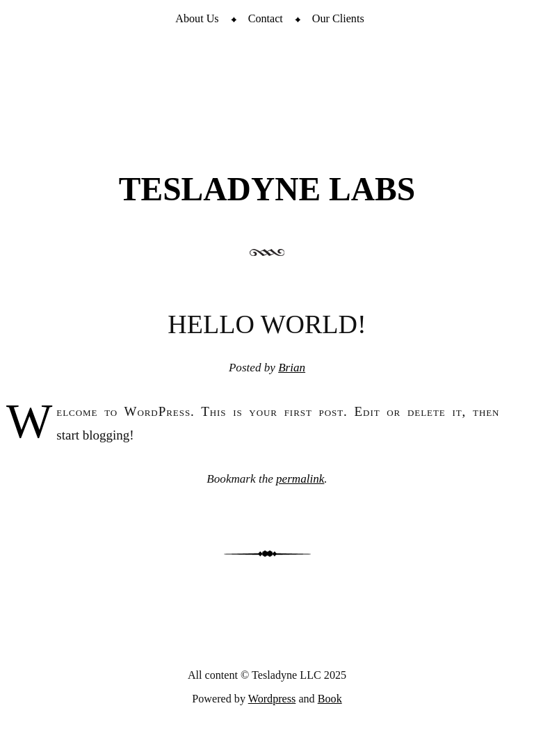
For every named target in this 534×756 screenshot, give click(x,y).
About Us (197, 18)
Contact (266, 18)
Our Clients (338, 18)
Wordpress (272, 699)
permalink (300, 479)
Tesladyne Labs (267, 189)
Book (330, 699)
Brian (292, 368)
